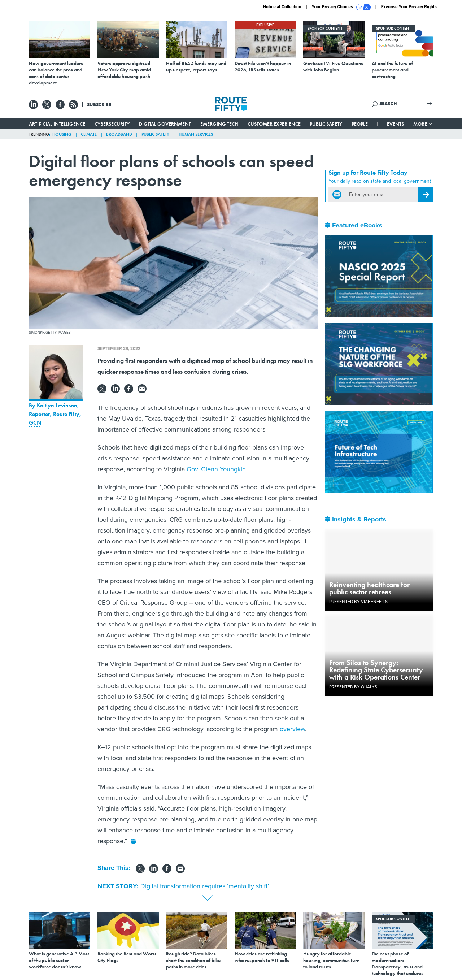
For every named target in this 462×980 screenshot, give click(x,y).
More (423, 124)
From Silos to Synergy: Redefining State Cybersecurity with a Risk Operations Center (376, 670)
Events (395, 124)
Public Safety (326, 124)
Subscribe (99, 104)
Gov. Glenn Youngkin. (217, 469)
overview (292, 729)
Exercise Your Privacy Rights (409, 7)
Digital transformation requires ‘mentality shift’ (205, 886)
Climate (89, 134)
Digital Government (165, 124)
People (360, 124)
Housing (62, 134)
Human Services (196, 134)
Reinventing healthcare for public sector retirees (369, 588)
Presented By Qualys (353, 687)
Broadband (119, 134)
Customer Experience (274, 124)
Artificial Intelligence (57, 124)
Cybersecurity (112, 124)
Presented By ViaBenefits (358, 602)
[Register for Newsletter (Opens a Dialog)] (426, 195)
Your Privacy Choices (341, 7)
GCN (35, 423)
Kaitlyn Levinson (57, 405)
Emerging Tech (219, 124)
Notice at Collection (282, 7)
